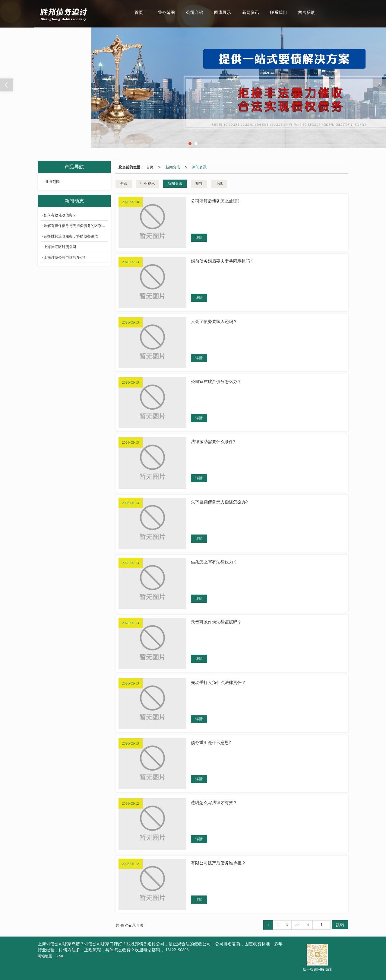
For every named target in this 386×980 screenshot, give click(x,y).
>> (297, 925)
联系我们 (278, 13)
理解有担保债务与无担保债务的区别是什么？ (76, 226)
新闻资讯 (251, 13)
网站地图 (45, 956)
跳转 (340, 925)
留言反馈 (306, 13)
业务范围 (166, 13)
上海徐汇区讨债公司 (60, 247)
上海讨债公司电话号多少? (64, 257)
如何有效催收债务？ (60, 215)
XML (60, 956)
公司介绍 (195, 13)
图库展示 (223, 13)
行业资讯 (147, 184)
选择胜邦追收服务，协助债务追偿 (71, 236)
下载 (219, 184)
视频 (199, 184)
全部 (124, 184)
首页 (139, 13)
